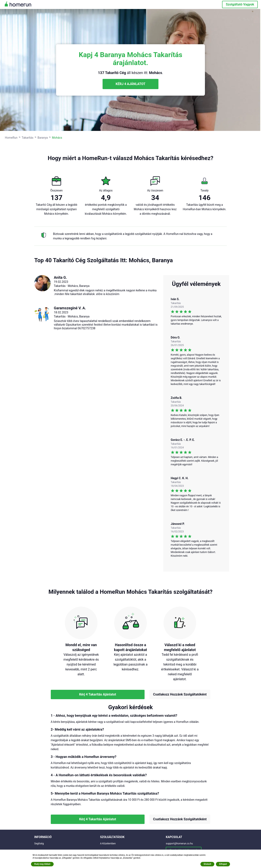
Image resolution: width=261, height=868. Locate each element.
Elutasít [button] (207, 864)
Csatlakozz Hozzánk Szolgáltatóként (180, 694)
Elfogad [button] (223, 864)
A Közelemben (108, 844)
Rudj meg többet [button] (42, 864)
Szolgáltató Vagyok (240, 4)
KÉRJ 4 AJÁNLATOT (130, 84)
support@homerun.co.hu (179, 844)
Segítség (39, 844)
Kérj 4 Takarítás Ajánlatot (98, 694)
